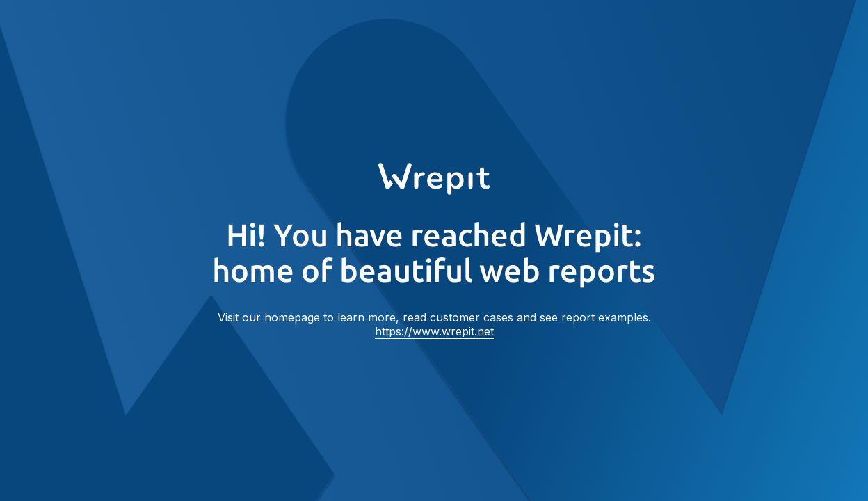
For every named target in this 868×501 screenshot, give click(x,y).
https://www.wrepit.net (434, 331)
